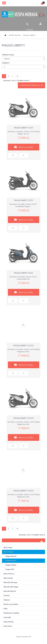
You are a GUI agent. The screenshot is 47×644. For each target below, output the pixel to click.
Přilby (5, 609)
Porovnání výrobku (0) (31, 85)
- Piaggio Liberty (10, 561)
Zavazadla (7, 617)
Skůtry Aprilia (8, 578)
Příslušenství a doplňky (11, 613)
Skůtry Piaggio (15, 35)
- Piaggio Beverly (10, 556)
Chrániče (7, 596)
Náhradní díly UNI (10, 591)
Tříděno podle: (8, 55)
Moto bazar (8, 626)
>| (17, 76)
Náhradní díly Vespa (10, 582)
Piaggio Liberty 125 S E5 (24, 346)
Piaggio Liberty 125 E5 (24, 128)
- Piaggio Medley (10, 565)
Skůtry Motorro (9, 574)
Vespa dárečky (9, 622)
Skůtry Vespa (8, 548)
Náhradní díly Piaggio (11, 587)
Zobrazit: (6, 63)
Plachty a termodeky (11, 604)
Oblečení (7, 600)
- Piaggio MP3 (9, 569)
